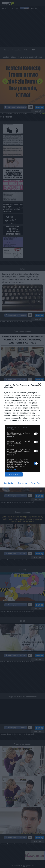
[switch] (36, 434)
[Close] (40, 385)
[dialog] (22, 434)
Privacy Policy (36, 483)
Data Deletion (9, 483)
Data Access (22, 483)
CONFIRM (14, 474)
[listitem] (22, 428)
